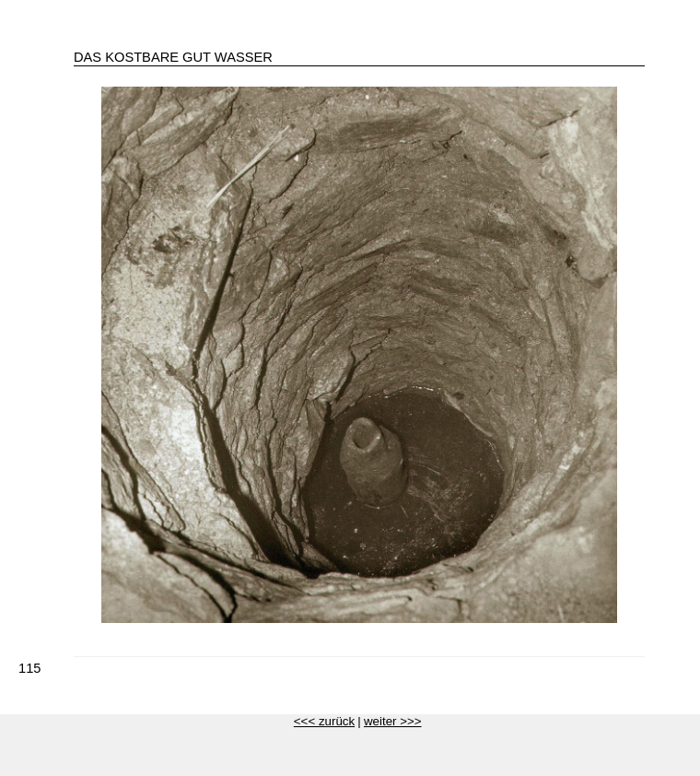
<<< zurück (324, 721)
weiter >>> (393, 721)
